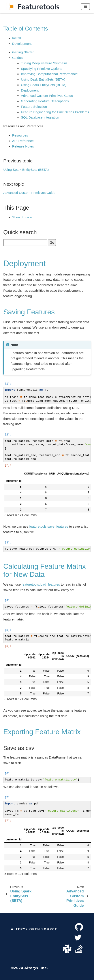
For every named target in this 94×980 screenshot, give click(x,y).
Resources (20, 135)
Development (22, 44)
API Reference (23, 141)
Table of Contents (26, 29)
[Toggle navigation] (86, 6)
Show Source (22, 217)
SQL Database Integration (40, 117)
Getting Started (23, 52)
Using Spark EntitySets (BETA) (44, 85)
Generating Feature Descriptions (45, 101)
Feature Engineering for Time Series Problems (55, 112)
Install (16, 38)
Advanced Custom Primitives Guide (47, 96)
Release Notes (23, 146)
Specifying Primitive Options (42, 69)
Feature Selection (34, 107)
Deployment (30, 90)
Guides (17, 58)
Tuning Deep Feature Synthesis (44, 63)
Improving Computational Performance (49, 74)
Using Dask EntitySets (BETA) (43, 79)
